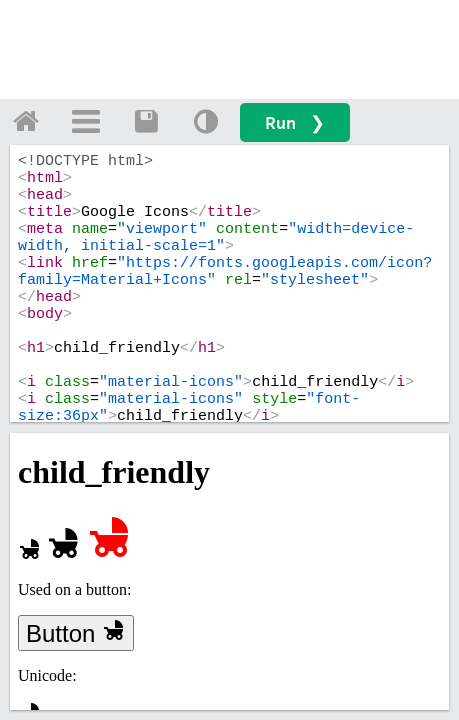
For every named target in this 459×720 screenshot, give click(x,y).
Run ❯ (295, 122)
